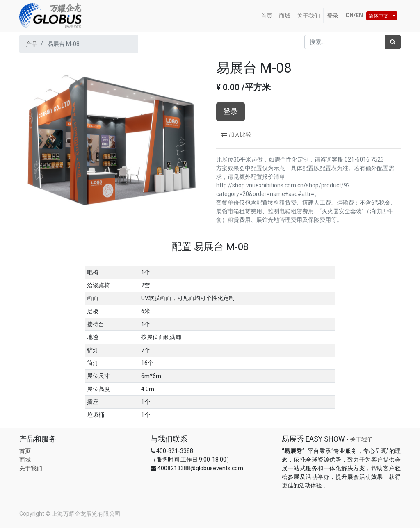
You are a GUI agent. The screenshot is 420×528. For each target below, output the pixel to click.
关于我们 (31, 468)
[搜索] (393, 42)
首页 (25, 451)
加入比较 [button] (236, 134)
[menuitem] (267, 16)
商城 (25, 460)
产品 (32, 44)
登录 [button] (231, 112)
